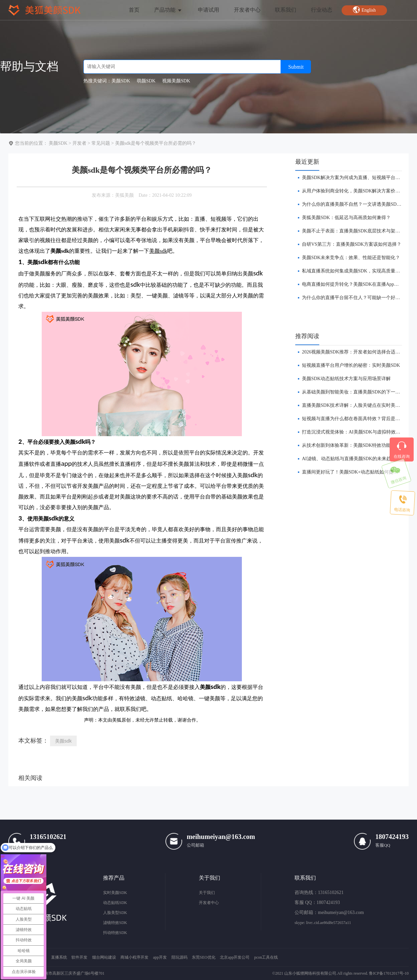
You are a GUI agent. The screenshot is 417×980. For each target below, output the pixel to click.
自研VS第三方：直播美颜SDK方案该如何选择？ (352, 244)
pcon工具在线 (266, 957)
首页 (134, 10)
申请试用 (208, 10)
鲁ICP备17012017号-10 (389, 973)
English (364, 10)
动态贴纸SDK (115, 903)
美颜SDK (58, 143)
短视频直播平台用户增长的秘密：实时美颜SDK (351, 365)
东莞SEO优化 (204, 957)
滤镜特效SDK (115, 923)
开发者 (79, 143)
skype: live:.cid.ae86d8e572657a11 (323, 923)
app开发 (160, 957)
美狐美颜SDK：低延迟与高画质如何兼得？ (346, 218)
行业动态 (322, 10)
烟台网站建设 (104, 957)
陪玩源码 (179, 957)
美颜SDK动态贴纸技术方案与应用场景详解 (346, 379)
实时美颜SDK (115, 893)
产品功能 (168, 10)
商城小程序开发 (134, 957)
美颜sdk (63, 741)
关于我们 (207, 893)
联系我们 (286, 10)
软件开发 (79, 957)
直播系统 (59, 957)
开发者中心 (247, 10)
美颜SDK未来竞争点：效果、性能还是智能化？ (351, 258)
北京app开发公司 (235, 957)
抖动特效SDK (115, 933)
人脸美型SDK (115, 913)
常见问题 (101, 143)
